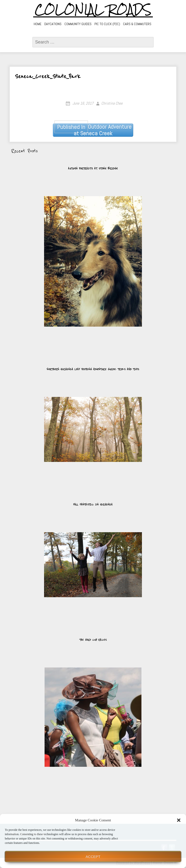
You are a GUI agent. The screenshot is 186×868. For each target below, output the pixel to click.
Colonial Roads (93, 10)
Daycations (53, 24)
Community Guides (78, 24)
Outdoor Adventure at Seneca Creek (93, 130)
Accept (93, 857)
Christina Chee (112, 103)
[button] (179, 820)
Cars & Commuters (137, 24)
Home (38, 24)
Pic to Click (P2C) (107, 24)
